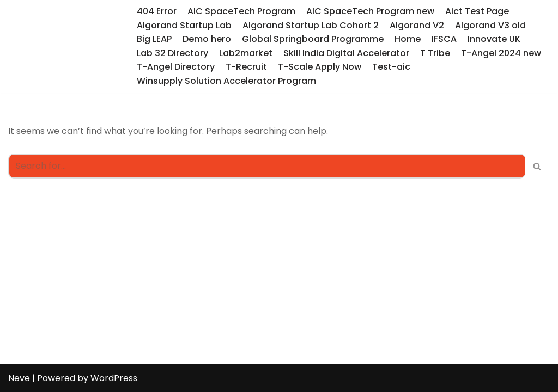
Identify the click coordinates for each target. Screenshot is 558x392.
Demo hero (207, 39)
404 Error (157, 11)
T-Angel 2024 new (501, 53)
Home (408, 39)
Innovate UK (494, 39)
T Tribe (435, 53)
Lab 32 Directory (172, 53)
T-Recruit (246, 67)
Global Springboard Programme (313, 39)
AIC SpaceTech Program (241, 11)
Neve (19, 378)
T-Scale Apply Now (320, 67)
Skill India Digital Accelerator (346, 53)
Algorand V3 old (490, 25)
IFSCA (444, 39)
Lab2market (246, 53)
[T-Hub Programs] (64, 46)
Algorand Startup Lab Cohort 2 (311, 25)
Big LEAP (154, 39)
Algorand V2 (417, 25)
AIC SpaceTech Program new (370, 11)
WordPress (114, 378)
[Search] (267, 166)
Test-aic (391, 67)
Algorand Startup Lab (184, 25)
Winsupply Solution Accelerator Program (226, 81)
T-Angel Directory (176, 67)
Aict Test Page (477, 11)
